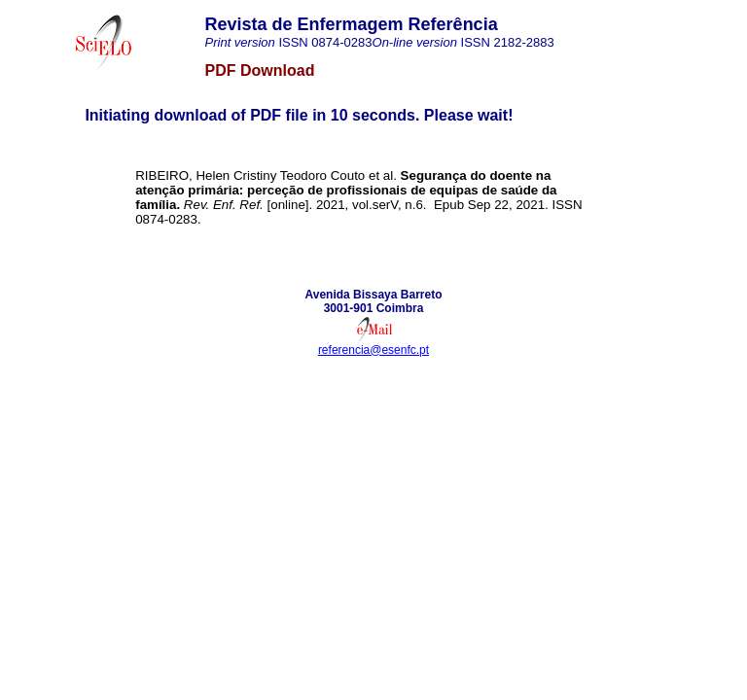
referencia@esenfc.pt (373, 350)
